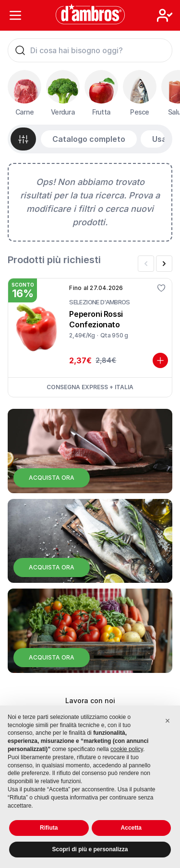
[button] (168, 721)
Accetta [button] (131, 828)
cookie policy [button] (127, 749)
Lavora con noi (90, 700)
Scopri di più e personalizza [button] (90, 849)
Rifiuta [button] (49, 828)
